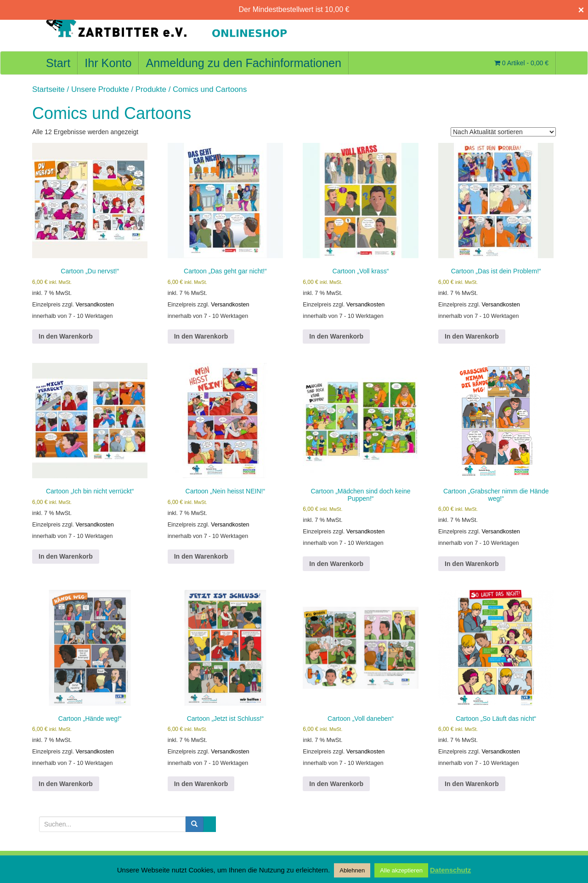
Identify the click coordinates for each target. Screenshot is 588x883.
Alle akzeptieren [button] (401, 870)
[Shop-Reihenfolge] (503, 132)
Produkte (151, 89)
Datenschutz (450, 870)
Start (58, 63)
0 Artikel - (521, 63)
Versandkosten (95, 305)
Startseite (48, 89)
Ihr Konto (108, 63)
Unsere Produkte (100, 89)
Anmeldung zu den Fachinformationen (243, 63)
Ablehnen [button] (352, 870)
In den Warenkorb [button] (66, 336)
